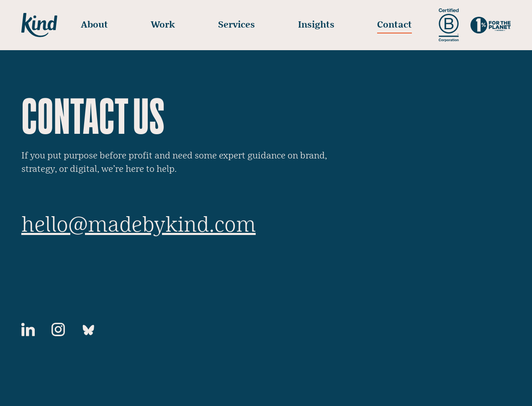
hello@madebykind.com (139, 226)
